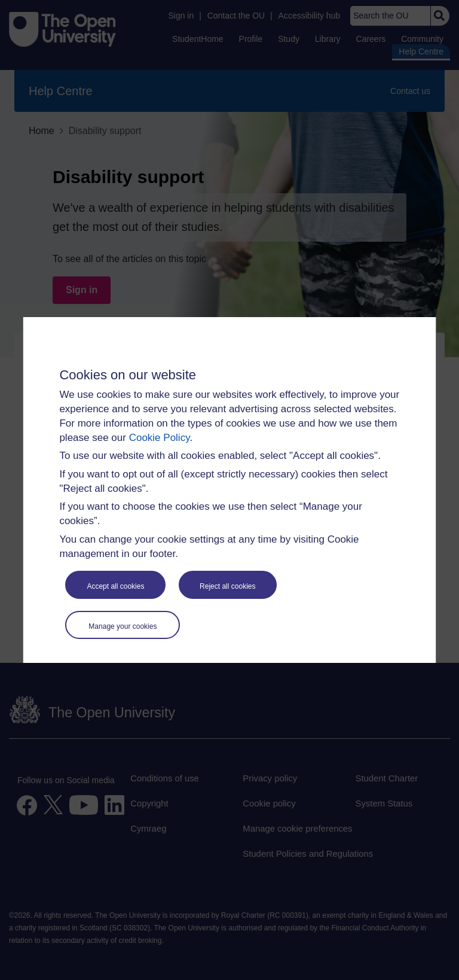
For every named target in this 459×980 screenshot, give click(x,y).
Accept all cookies (115, 586)
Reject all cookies (227, 586)
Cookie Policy (160, 438)
